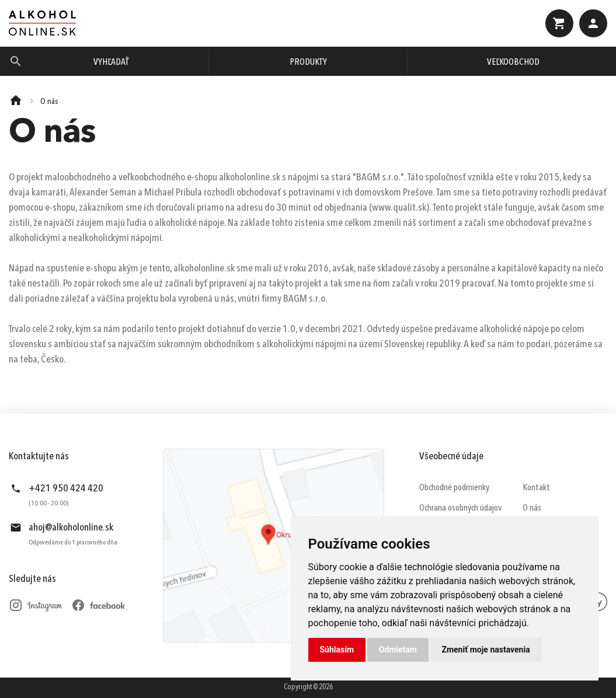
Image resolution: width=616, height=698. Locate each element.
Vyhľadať (111, 62)
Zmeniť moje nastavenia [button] (486, 650)
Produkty (308, 62)
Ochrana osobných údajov (460, 508)
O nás (532, 508)
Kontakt (536, 488)
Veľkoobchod (513, 62)
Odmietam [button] (398, 650)
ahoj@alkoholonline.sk (71, 528)
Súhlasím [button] (337, 650)
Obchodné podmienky (454, 488)
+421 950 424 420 (66, 488)
